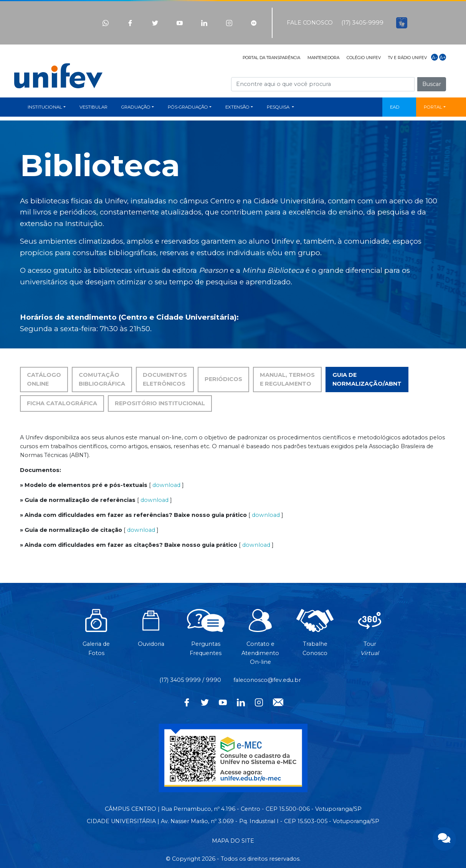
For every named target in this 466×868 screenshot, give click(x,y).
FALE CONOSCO (310, 23)
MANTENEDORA (323, 58)
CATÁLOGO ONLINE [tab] (44, 379)
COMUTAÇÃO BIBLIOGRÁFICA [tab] (102, 379)
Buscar (432, 84)
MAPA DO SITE (233, 841)
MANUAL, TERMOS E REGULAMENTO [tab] (287, 379)
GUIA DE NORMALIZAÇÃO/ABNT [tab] (367, 379)
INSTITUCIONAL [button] (45, 107)
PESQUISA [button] (279, 107)
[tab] (223, 380)
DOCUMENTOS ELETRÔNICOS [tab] (165, 379)
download (166, 485)
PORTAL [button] (433, 107)
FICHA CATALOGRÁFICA (62, 403)
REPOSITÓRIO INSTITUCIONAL (160, 403)
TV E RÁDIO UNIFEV (407, 58)
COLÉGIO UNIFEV (364, 58)
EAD (395, 107)
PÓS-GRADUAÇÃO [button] (188, 107)
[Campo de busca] (323, 84)
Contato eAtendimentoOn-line (260, 641)
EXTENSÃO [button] (237, 107)
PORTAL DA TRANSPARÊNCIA (271, 58)
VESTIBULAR (93, 107)
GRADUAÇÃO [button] (136, 107)
